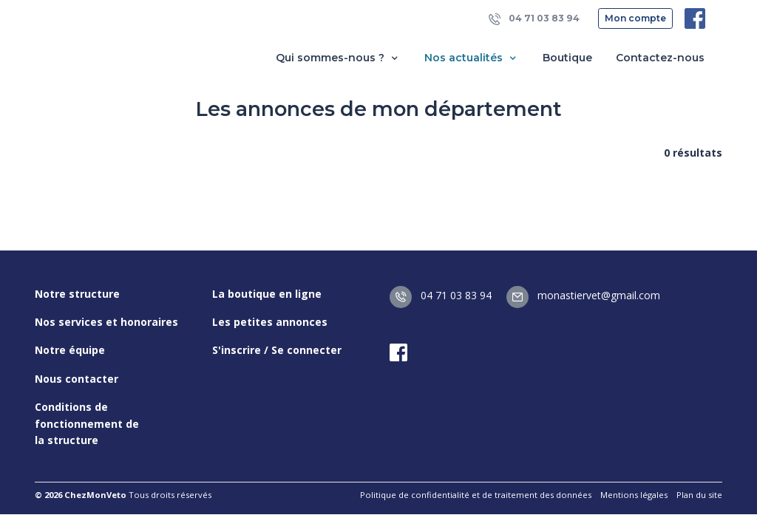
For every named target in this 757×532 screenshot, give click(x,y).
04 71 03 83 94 (534, 19)
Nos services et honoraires (106, 322)
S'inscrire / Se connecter (277, 350)
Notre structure (77, 294)
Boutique (567, 58)
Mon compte (635, 18)
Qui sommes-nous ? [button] (338, 58)
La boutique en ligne (267, 294)
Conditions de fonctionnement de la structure (87, 423)
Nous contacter (77, 379)
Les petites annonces (270, 322)
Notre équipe (70, 350)
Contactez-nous (660, 58)
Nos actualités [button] (472, 58)
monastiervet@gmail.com (583, 295)
